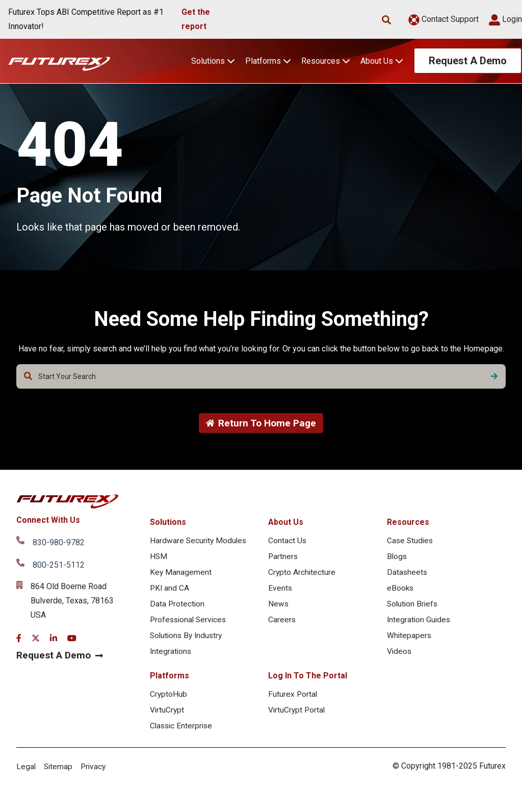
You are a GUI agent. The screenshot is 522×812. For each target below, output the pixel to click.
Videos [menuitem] (400, 656)
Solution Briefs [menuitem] (413, 607)
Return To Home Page (261, 423)
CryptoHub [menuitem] (169, 699)
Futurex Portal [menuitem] (293, 699)
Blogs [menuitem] (397, 558)
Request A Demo (468, 61)
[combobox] (261, 376)
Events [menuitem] (280, 590)
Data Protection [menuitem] (178, 607)
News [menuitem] (279, 607)
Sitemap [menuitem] (59, 773)
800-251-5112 (59, 565)
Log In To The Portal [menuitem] (308, 680)
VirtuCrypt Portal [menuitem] (297, 715)
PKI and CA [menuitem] (170, 590)
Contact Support (443, 19)
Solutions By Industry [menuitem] (188, 639)
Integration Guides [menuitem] (420, 623)
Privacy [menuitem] (95, 773)
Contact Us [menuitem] (288, 541)
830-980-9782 (59, 543)
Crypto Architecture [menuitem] (302, 574)
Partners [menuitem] (283, 558)
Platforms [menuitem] (169, 680)
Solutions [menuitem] (168, 523)
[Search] (494, 376)
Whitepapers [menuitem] (410, 639)
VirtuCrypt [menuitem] (167, 715)
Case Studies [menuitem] (411, 541)
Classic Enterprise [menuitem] (182, 732)
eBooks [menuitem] (401, 590)
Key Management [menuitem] (181, 574)
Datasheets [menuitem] (408, 574)
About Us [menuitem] (286, 523)
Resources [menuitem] (408, 523)
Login (505, 19)
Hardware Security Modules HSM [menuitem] (199, 550)
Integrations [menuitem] (171, 656)
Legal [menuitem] (26, 773)
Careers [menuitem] (282, 623)
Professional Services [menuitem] (190, 623)
